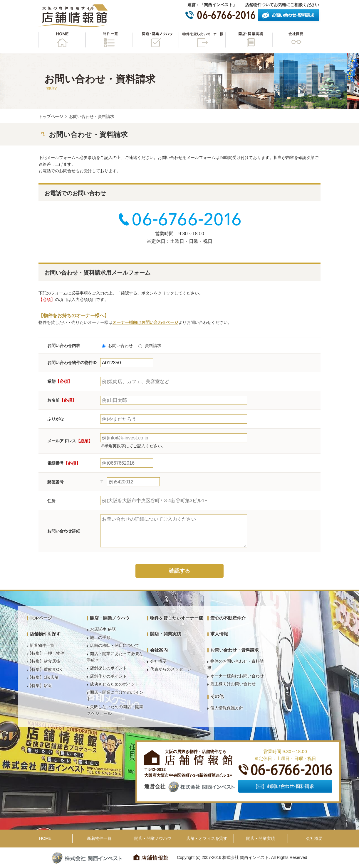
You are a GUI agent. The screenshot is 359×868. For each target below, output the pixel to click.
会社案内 (159, 650)
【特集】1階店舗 (43, 677)
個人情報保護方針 (227, 708)
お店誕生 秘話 (103, 629)
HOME (62, 40)
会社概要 (296, 40)
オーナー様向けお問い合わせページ (145, 322)
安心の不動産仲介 (228, 618)
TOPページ (41, 618)
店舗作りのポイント (108, 676)
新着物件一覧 (42, 645)
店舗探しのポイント (108, 668)
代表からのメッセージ (171, 669)
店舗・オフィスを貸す (207, 838)
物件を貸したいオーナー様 (202, 40)
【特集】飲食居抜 (44, 661)
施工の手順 (100, 637)
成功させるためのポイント (115, 684)
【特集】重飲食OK (45, 669)
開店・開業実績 (249, 40)
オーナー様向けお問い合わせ (237, 676)
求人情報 (219, 634)
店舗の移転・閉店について (115, 645)
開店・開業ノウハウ (155, 40)
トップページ (51, 116)
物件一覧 (109, 40)
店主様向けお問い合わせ (233, 684)
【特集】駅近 (40, 686)
